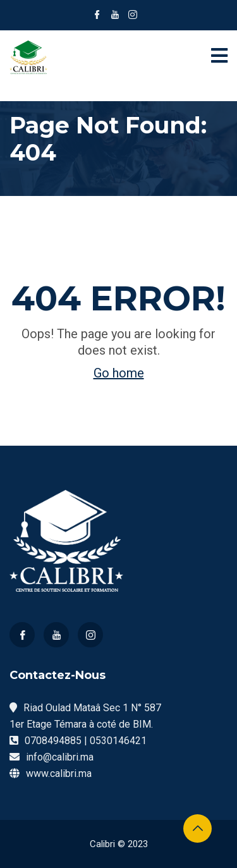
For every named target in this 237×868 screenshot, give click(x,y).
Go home (119, 373)
